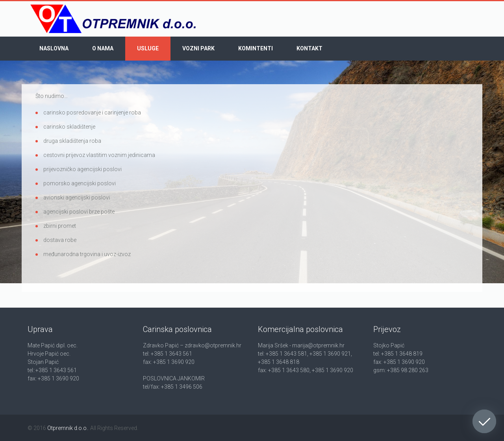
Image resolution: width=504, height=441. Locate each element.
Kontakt (309, 48)
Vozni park (198, 48)
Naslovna (54, 48)
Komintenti (256, 48)
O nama (103, 48)
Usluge (148, 48)
